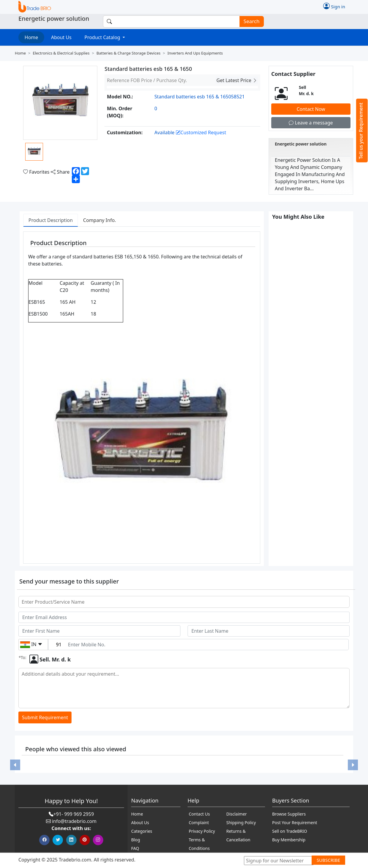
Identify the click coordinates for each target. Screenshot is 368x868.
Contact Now (311, 109)
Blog (136, 840)
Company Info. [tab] (100, 220)
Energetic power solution (301, 144)
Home (31, 37)
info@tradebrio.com (74, 821)
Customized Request (201, 132)
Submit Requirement (45, 717)
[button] (15, 765)
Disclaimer (237, 814)
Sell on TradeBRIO (290, 831)
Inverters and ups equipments (195, 53)
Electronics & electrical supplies (61, 53)
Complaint (199, 823)
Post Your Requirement (295, 823)
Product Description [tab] (51, 220)
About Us (61, 37)
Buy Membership (289, 840)
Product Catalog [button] (103, 37)
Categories (142, 831)
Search (250, 21)
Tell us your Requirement (361, 131)
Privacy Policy (202, 831)
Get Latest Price (237, 80)
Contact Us (199, 814)
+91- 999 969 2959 (74, 814)
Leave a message (311, 123)
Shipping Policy (241, 823)
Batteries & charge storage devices (129, 53)
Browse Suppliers (289, 814)
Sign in (334, 6)
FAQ (135, 848)
